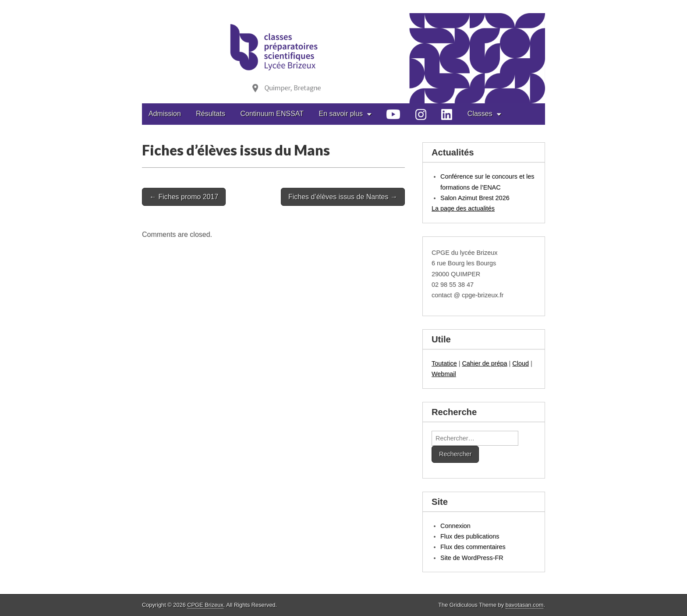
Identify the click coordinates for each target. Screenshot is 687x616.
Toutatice (444, 363)
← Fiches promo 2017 (184, 197)
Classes (480, 114)
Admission (165, 114)
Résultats (211, 114)
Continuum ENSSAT (272, 114)
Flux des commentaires (473, 547)
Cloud (521, 363)
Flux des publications (470, 536)
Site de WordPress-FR (472, 558)
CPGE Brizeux (205, 605)
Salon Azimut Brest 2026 (475, 198)
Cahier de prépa (484, 363)
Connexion (455, 526)
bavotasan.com (525, 605)
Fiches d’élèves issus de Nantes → (343, 197)
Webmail (444, 374)
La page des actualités (463, 208)
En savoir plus (341, 114)
